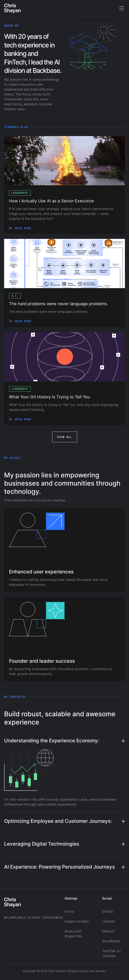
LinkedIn (109, 921)
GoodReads (111, 941)
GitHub (108, 911)
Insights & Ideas (77, 921)
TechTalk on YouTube (111, 953)
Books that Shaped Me (73, 934)
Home (69, 911)
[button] (121, 8)
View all (65, 437)
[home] (12, 8)
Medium (108, 931)
